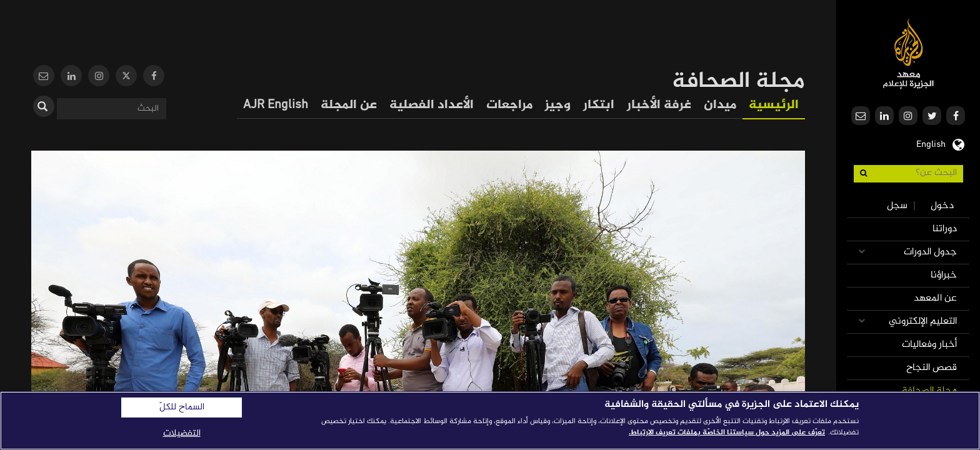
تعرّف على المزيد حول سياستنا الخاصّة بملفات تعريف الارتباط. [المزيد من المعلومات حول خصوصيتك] (727, 432)
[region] (490, 421)
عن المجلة (349, 105)
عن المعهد (935, 298)
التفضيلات (182, 433)
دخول (942, 206)
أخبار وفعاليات (929, 345)
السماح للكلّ (182, 407)
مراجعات (509, 105)
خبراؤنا (944, 275)
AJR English (276, 105)
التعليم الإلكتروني (923, 322)
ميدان (720, 105)
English (931, 143)
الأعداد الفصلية (432, 105)
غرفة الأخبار (659, 105)
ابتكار (599, 105)
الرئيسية (774, 105)
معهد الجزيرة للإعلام (908, 53)
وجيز (558, 105)
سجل (897, 206)
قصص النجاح (932, 368)
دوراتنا (945, 229)
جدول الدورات (930, 252)
